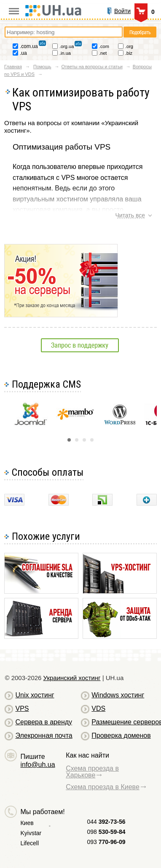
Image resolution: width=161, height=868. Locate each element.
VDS (98, 709)
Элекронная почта (44, 735)
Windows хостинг (118, 695)
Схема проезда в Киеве (103, 787)
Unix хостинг (35, 695)
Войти (122, 11)
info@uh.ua (38, 765)
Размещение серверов (123, 722)
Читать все (130, 215)
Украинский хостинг (72, 678)
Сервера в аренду (44, 722)
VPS (22, 709)
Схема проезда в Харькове (92, 772)
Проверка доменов (121, 735)
